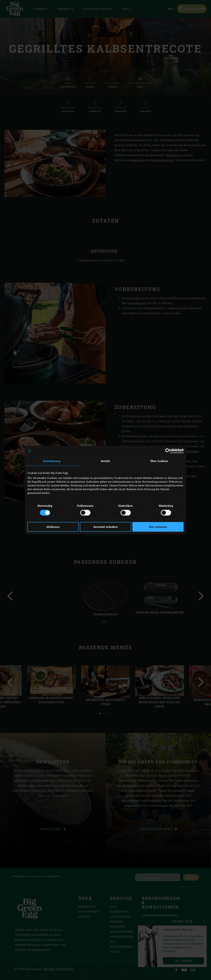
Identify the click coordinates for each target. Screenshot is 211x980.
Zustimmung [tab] (52, 461)
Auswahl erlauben (105, 527)
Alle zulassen (158, 527)
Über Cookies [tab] (159, 461)
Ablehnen (53, 527)
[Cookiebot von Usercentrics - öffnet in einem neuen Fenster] (168, 451)
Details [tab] (105, 461)
